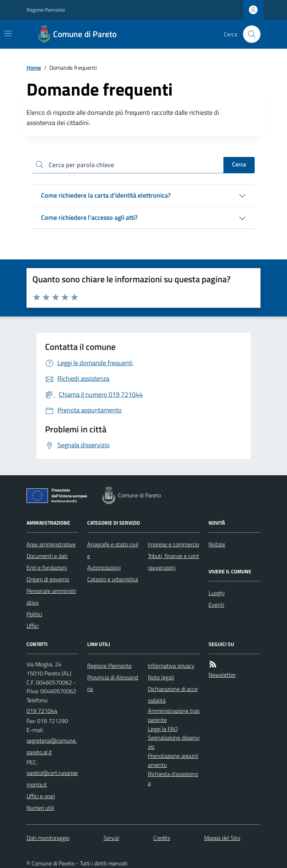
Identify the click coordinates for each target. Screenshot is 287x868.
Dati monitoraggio (48, 838)
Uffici (33, 626)
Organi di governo (48, 579)
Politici (34, 614)
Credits (162, 838)
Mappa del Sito (222, 838)
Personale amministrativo (51, 597)
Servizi (111, 838)
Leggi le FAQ (163, 729)
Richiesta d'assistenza (173, 778)
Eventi (216, 605)
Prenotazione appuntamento (173, 760)
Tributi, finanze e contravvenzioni (173, 562)
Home (34, 68)
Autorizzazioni (104, 568)
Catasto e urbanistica (113, 579)
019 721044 (42, 711)
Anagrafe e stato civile (113, 550)
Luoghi (217, 593)
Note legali (161, 677)
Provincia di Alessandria (113, 683)
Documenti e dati (47, 556)
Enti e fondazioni (47, 568)
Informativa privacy (171, 666)
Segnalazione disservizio (174, 742)
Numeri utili (40, 808)
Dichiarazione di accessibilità (173, 695)
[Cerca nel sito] (249, 34)
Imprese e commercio (173, 544)
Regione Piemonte (46, 10)
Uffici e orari (41, 796)
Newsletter (222, 675)
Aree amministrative (51, 544)
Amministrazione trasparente (174, 715)
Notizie (217, 544)
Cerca (239, 164)
